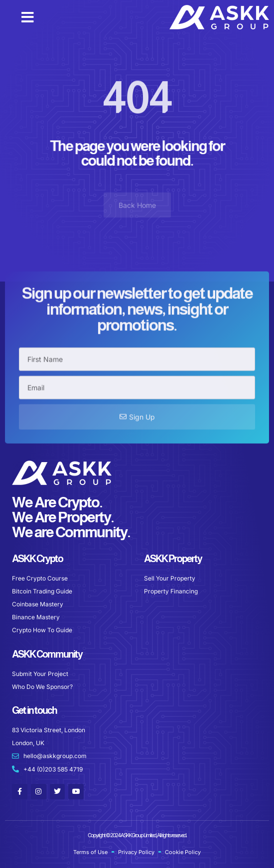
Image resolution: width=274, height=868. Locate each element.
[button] (28, 17)
